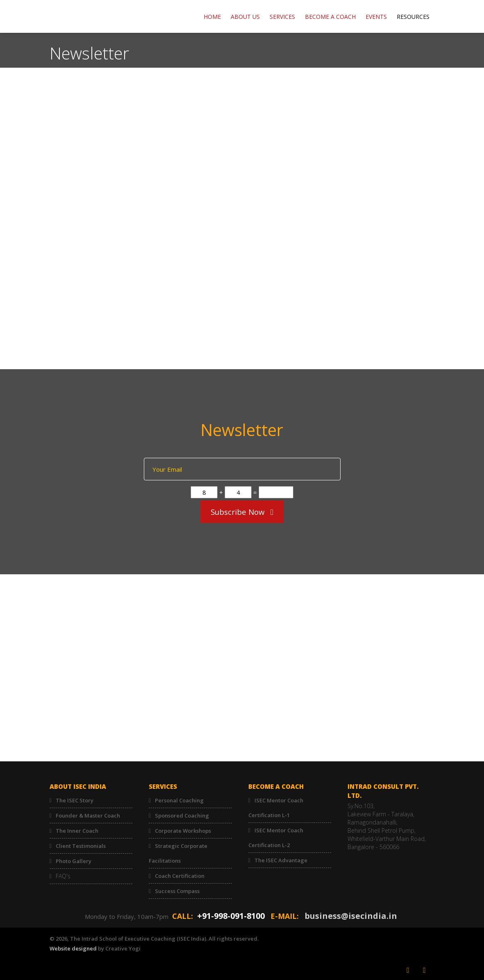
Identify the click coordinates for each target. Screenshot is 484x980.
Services (282, 17)
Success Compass (177, 891)
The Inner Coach (77, 831)
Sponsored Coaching (182, 816)
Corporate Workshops (183, 831)
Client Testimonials (81, 846)
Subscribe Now (242, 512)
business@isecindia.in (351, 916)
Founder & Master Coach (88, 816)
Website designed (73, 948)
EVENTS (376, 17)
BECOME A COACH (330, 17)
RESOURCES (413, 17)
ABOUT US (245, 17)
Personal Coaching (179, 800)
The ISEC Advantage (281, 860)
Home (212, 17)
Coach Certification (180, 876)
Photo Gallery (74, 861)
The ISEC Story (75, 800)
